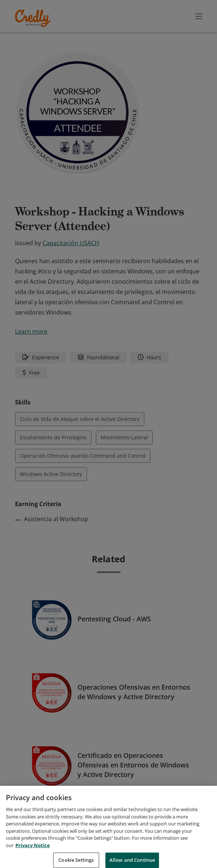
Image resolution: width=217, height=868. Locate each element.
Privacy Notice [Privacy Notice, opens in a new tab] (33, 853)
